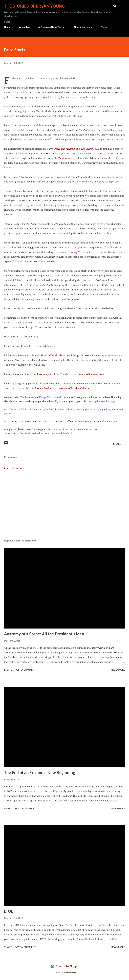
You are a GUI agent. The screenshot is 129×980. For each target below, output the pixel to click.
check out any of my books (61, 429)
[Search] (115, 6)
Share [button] (117, 444)
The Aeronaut (65, 158)
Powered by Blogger (65, 966)
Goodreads (25, 433)
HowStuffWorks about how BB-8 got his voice (66, 355)
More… (105, 27)
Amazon (12, 433)
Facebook (68, 433)
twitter (54, 433)
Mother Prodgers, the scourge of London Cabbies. (62, 388)
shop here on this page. (103, 401)
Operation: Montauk (64, 149)
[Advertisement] (64, 505)
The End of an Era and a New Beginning (39, 772)
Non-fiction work (83, 27)
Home (7, 27)
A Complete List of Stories (52, 27)
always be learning (67, 252)
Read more (118, 670)
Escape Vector (47, 397)
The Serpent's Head (92, 149)
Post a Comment (14, 468)
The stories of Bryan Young (34, 6)
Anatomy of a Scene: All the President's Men (44, 634)
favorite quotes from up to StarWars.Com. (71, 374)
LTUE (9, 911)
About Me (24, 27)
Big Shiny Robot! (83, 421)
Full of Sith (103, 421)
